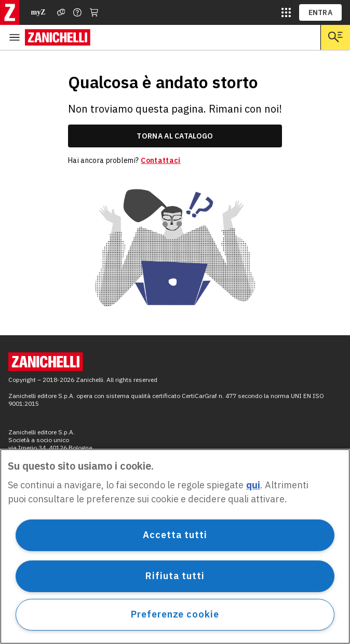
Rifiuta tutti (175, 576)
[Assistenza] (61, 12)
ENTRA (321, 12)
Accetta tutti (175, 535)
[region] (175, 546)
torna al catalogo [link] (175, 136)
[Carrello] (94, 12)
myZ (38, 12)
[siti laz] (286, 12)
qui (253, 485)
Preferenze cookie (175, 614)
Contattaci (160, 160)
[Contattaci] (77, 12)
